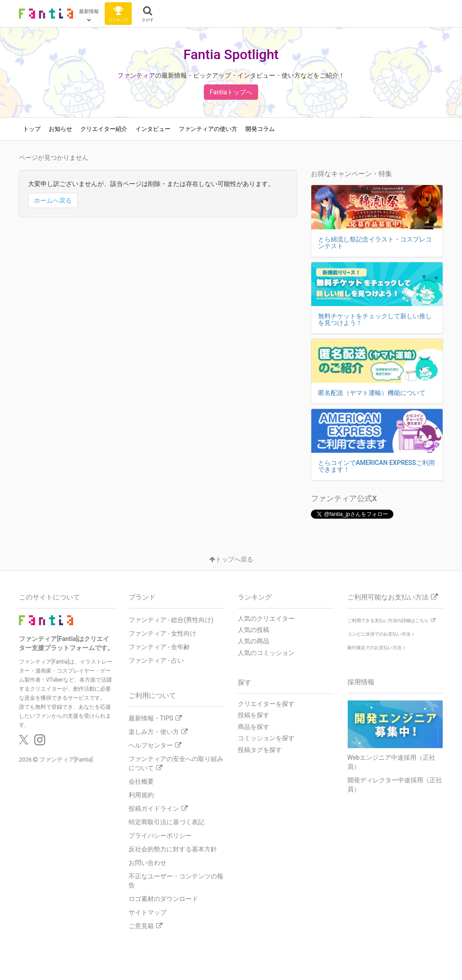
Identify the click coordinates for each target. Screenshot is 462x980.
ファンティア (136, 75)
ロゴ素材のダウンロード (163, 899)
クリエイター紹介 (104, 129)
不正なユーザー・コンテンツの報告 (176, 881)
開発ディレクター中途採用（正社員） (395, 785)
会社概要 (141, 781)
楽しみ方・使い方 (158, 732)
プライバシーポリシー (160, 836)
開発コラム (260, 129)
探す (245, 683)
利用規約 (141, 795)
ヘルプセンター (155, 745)
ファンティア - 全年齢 (159, 647)
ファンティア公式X (344, 498)
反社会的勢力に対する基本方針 (173, 849)
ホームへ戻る (53, 200)
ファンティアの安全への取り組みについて (176, 763)
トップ (32, 129)
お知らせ (60, 129)
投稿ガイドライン (158, 808)
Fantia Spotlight (231, 54)
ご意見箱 (146, 926)
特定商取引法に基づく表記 (166, 822)
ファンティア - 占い (156, 660)
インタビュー (153, 129)
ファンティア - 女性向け (163, 633)
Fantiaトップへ (231, 92)
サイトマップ (148, 912)
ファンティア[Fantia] (66, 759)
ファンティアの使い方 (208, 129)
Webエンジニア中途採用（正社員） (392, 762)
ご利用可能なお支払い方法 (393, 597)
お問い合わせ (148, 863)
